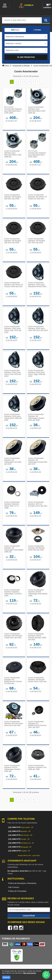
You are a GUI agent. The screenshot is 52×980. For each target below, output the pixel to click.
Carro (15, 30)
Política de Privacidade (17, 891)
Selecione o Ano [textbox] (12, 50)
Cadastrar (29, 916)
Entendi (6, 977)
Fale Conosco (14, 887)
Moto (37, 30)
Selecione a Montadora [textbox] (15, 37)
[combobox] (26, 37)
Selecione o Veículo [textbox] (13, 43)
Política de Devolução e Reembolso (22, 883)
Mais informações (30, 973)
